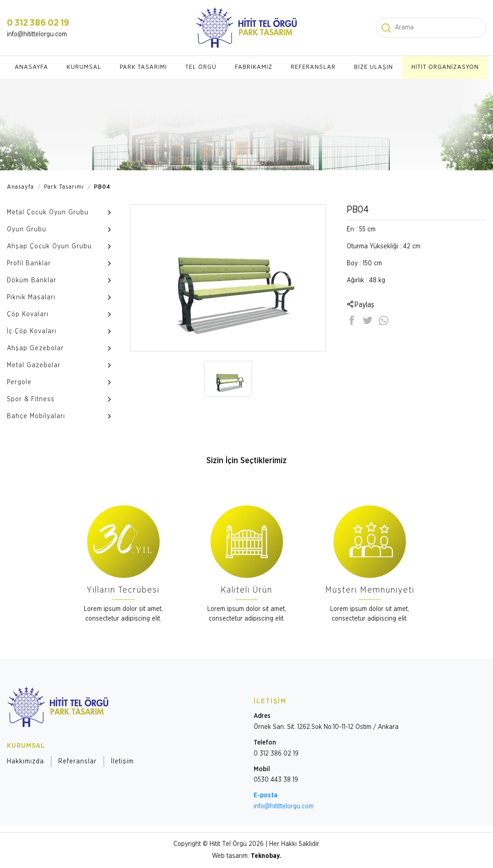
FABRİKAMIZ (254, 67)
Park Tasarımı (64, 187)
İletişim (122, 762)
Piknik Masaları (31, 297)
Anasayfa (20, 187)
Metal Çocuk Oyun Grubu (48, 213)
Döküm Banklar (32, 280)
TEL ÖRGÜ (201, 67)
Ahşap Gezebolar (35, 348)
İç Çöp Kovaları (32, 331)
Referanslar (78, 762)
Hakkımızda (25, 762)
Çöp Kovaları (28, 314)
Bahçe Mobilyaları (36, 416)
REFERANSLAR (313, 67)
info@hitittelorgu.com (37, 34)
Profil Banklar (29, 263)
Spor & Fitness (31, 399)
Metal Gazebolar (34, 365)
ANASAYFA (31, 67)
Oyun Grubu (27, 230)
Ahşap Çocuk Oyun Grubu (49, 246)
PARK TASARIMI (143, 67)
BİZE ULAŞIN (374, 67)
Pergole (19, 382)
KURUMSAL (84, 67)
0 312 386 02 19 (38, 23)
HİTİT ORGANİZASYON (445, 67)
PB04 (102, 187)
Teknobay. (266, 856)
